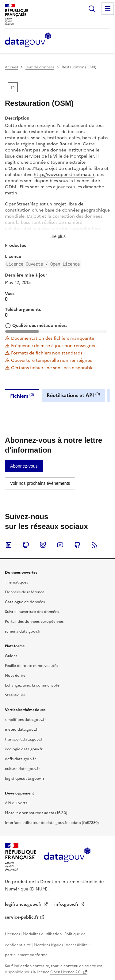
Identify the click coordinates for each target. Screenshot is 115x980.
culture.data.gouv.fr (22, 769)
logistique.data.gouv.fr (25, 779)
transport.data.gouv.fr (25, 739)
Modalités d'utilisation (42, 934)
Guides (11, 656)
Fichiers (22, 396)
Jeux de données (40, 67)
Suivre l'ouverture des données (32, 612)
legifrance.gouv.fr (23, 904)
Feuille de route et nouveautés (31, 666)
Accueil (11, 67)
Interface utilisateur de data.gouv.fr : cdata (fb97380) (52, 823)
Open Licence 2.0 (66, 972)
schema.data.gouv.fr (23, 631)
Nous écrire (15, 676)
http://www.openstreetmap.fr (64, 175)
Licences (12, 934)
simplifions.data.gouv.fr (25, 720)
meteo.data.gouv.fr (22, 729)
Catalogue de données (25, 602)
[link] (24, 466)
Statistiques (15, 695)
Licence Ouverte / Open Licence (43, 264)
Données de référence (25, 592)
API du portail (17, 803)
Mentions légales (48, 945)
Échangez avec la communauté (32, 685)
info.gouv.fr (67, 904)
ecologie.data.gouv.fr (24, 749)
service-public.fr (22, 917)
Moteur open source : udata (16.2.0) (36, 813)
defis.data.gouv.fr (20, 759)
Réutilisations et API (73, 395)
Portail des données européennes (34, 622)
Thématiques (16, 582)
